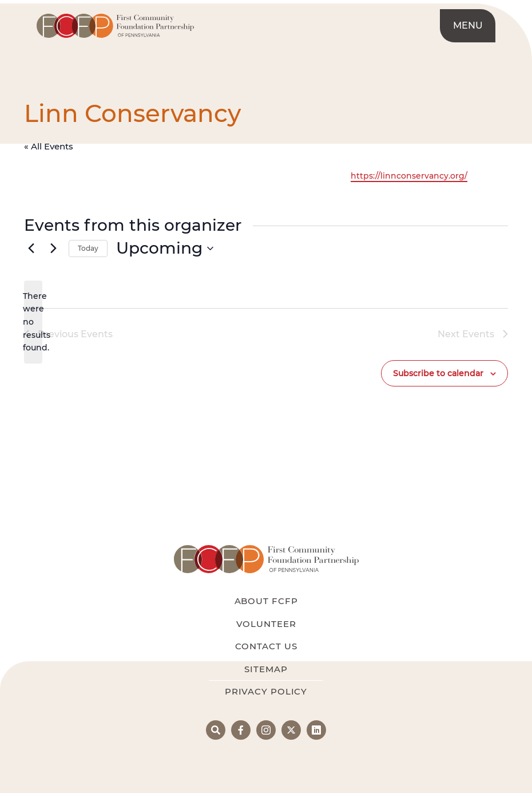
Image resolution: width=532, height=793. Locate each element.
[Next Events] (53, 248)
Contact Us (266, 646)
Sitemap (266, 669)
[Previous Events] (31, 248)
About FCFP (266, 601)
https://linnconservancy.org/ (409, 176)
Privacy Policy (266, 691)
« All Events (49, 146)
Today (88, 248)
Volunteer (266, 624)
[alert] (33, 322)
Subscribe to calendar (438, 373)
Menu (468, 25)
